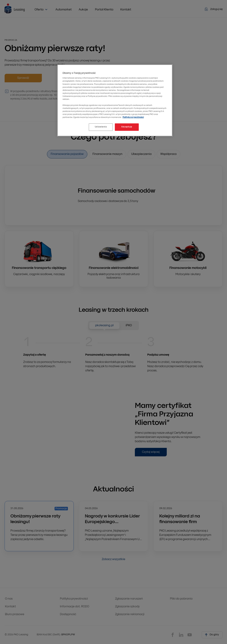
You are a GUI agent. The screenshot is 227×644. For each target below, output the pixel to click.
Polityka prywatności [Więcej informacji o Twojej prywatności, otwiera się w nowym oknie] (133, 117)
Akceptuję (127, 127)
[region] (115, 100)
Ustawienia (101, 127)
